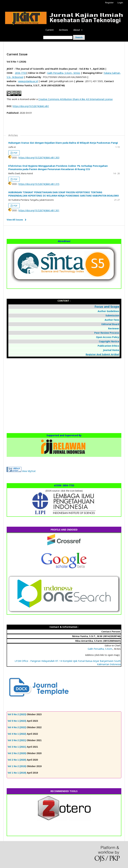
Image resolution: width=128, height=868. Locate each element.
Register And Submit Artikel (102, 354)
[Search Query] (58, 37)
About (77, 30)
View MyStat (29, 471)
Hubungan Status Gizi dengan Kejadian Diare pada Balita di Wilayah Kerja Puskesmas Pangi (63, 143)
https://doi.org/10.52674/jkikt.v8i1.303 (39, 158)
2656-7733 (21, 73)
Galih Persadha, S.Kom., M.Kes (64, 73)
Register (109, 2)
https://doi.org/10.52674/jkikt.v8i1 (31, 106)
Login (120, 2)
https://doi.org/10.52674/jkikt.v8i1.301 (39, 210)
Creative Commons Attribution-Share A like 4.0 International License (75, 99)
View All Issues (15, 220)
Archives (63, 30)
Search (79, 37)
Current (50, 30)
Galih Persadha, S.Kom (100, 649)
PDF (15, 153)
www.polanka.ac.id (28, 81)
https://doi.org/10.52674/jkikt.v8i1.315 (39, 184)
